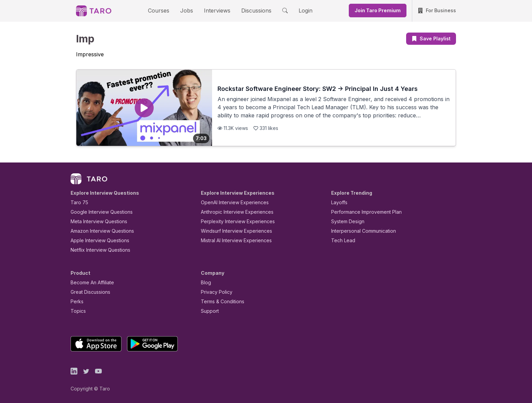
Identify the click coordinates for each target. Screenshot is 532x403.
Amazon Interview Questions (98, 231)
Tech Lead (341, 240)
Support (208, 311)
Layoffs (338, 202)
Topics (77, 311)
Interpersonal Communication (360, 231)
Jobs (189, 10)
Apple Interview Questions (96, 240)
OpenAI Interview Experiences (230, 202)
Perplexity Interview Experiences (233, 221)
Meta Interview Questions (95, 221)
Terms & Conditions (220, 301)
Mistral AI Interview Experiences (233, 240)
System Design (345, 221)
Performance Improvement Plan (362, 212)
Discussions (251, 10)
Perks (76, 301)
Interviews (216, 10)
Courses (165, 10)
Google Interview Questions (97, 212)
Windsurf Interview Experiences (232, 231)
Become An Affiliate (90, 282)
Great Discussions (88, 292)
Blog (205, 282)
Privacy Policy (215, 292)
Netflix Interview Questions (97, 250)
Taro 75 (78, 202)
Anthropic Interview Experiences (232, 212)
